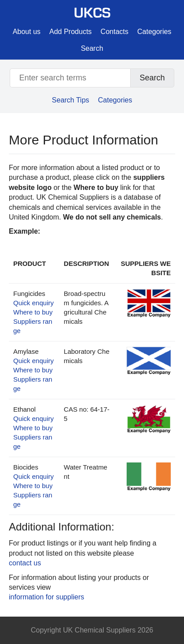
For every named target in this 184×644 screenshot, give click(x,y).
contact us (25, 563)
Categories (154, 32)
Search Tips (71, 100)
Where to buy (33, 312)
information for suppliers (47, 597)
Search (92, 48)
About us (27, 32)
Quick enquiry (34, 303)
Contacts (115, 32)
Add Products (71, 32)
